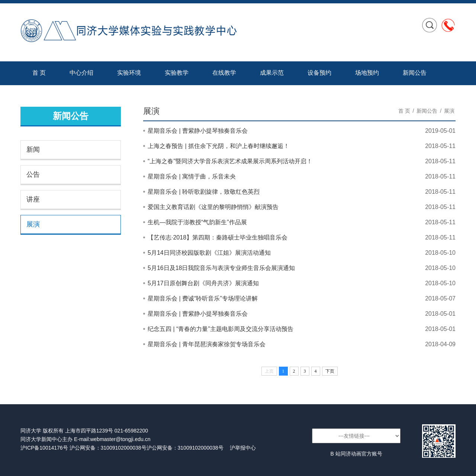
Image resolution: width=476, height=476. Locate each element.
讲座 (33, 199)
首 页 (39, 73)
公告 (33, 174)
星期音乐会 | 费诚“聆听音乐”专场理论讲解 (203, 298)
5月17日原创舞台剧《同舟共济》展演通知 (203, 283)
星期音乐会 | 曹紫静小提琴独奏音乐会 (198, 131)
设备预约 (319, 73)
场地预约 (367, 73)
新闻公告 (415, 73)
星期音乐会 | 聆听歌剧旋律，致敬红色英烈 (204, 192)
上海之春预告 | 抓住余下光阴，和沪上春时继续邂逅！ (218, 146)
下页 (330, 371)
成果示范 (272, 73)
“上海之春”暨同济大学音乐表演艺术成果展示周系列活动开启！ (230, 161)
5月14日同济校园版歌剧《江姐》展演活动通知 (209, 253)
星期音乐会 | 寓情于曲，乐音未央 (192, 176)
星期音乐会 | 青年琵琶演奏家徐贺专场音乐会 (207, 344)
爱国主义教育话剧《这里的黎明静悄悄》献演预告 (213, 207)
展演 (33, 224)
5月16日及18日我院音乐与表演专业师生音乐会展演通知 (221, 268)
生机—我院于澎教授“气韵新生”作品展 (197, 222)
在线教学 (224, 73)
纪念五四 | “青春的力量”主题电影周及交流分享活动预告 (221, 329)
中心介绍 (81, 73)
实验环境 (129, 73)
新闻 (33, 149)
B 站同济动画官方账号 (356, 454)
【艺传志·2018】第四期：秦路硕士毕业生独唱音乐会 (218, 237)
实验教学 (177, 73)
